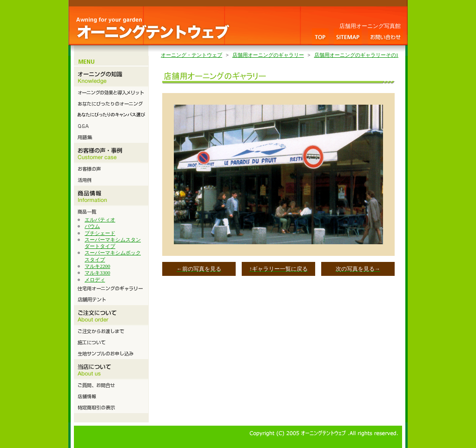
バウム (92, 226)
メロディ (95, 280)
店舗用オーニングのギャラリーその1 (357, 55)
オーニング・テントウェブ (192, 55)
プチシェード (100, 233)
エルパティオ (100, 220)
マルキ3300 (97, 273)
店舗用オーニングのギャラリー (268, 55)
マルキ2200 (97, 266)
